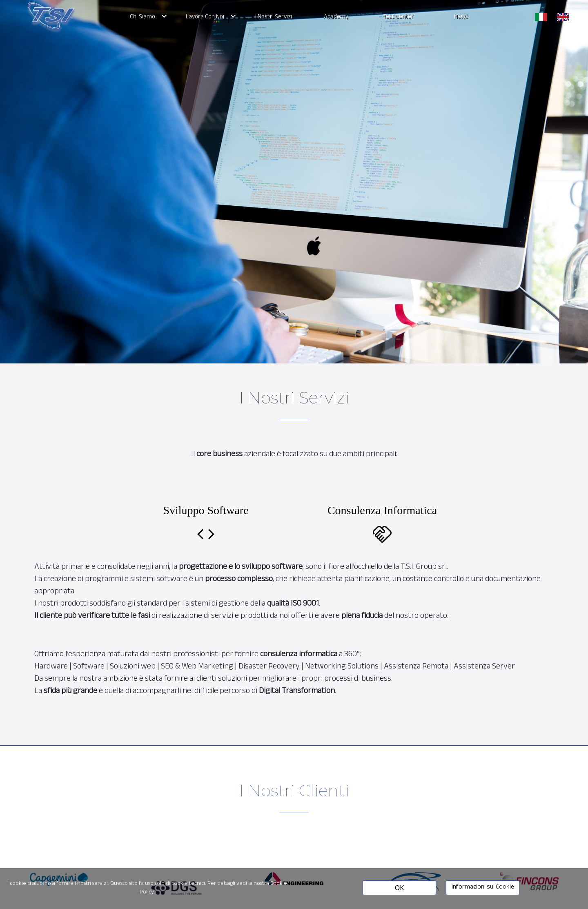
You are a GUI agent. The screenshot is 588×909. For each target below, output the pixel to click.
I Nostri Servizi (274, 18)
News (461, 18)
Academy (336, 18)
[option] (59, 864)
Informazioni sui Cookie (483, 888)
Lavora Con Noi (205, 18)
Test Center (399, 18)
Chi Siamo (143, 18)
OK (399, 888)
